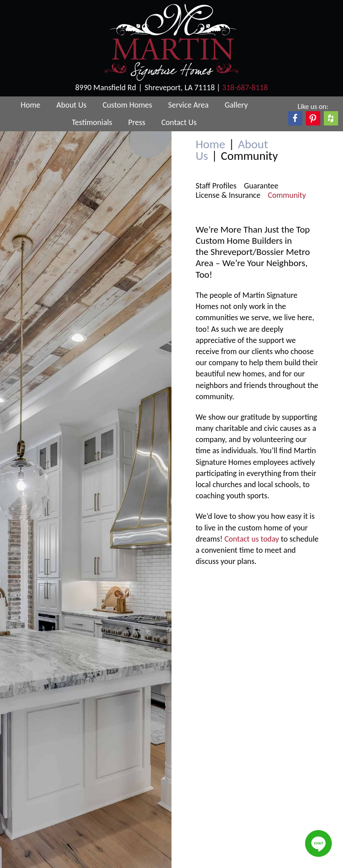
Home (30, 105)
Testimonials (92, 122)
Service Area (189, 105)
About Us (71, 105)
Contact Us (179, 122)
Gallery (236, 105)
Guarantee (261, 186)
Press (137, 122)
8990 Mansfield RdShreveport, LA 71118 (146, 88)
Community (287, 195)
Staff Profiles (216, 186)
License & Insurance (228, 195)
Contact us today (251, 539)
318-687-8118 (245, 88)
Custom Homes (128, 105)
